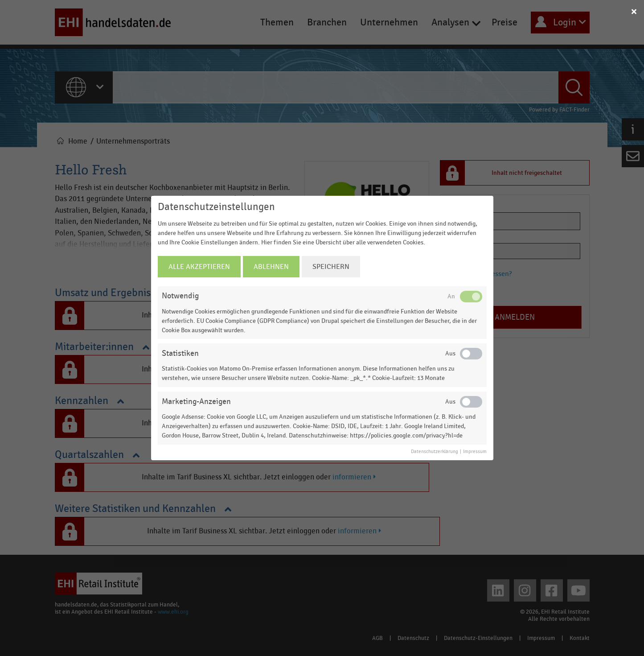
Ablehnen (271, 267)
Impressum (475, 452)
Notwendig (180, 296)
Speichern (331, 267)
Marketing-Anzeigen (196, 402)
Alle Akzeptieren (199, 267)
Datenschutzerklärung (435, 452)
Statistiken (180, 353)
